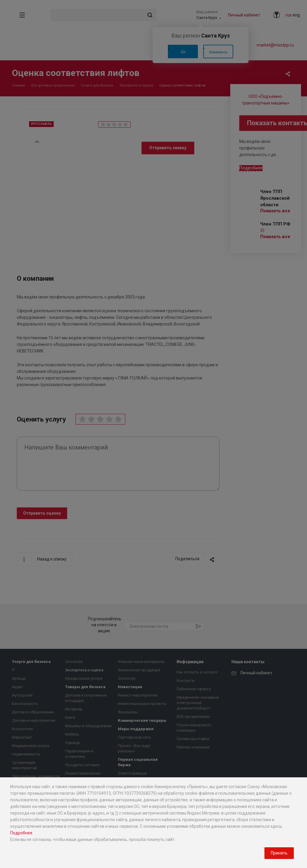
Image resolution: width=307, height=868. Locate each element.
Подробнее (21, 833)
